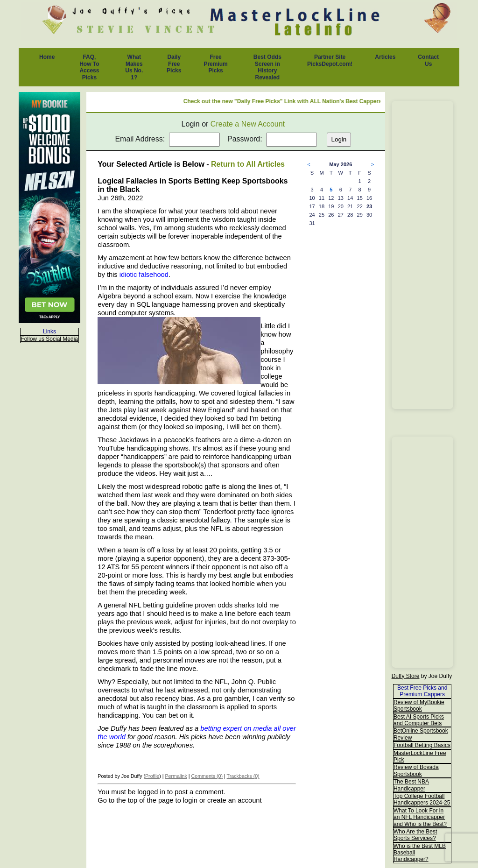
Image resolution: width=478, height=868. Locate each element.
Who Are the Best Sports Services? (415, 835)
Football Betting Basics (422, 745)
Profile (152, 776)
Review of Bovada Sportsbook (416, 770)
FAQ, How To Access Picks (89, 67)
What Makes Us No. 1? (134, 67)
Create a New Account (248, 124)
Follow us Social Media (49, 339)
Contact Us (428, 60)
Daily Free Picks (174, 64)
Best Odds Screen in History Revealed (267, 67)
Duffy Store (406, 676)
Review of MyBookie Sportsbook (419, 706)
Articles (385, 57)
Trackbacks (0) (243, 776)
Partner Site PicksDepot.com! (330, 60)
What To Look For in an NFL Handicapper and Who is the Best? (420, 817)
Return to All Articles (248, 164)
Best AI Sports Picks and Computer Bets (419, 720)
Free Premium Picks (215, 64)
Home (47, 57)
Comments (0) (207, 776)
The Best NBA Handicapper (411, 785)
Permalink (176, 776)
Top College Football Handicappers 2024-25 (422, 799)
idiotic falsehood (144, 275)
